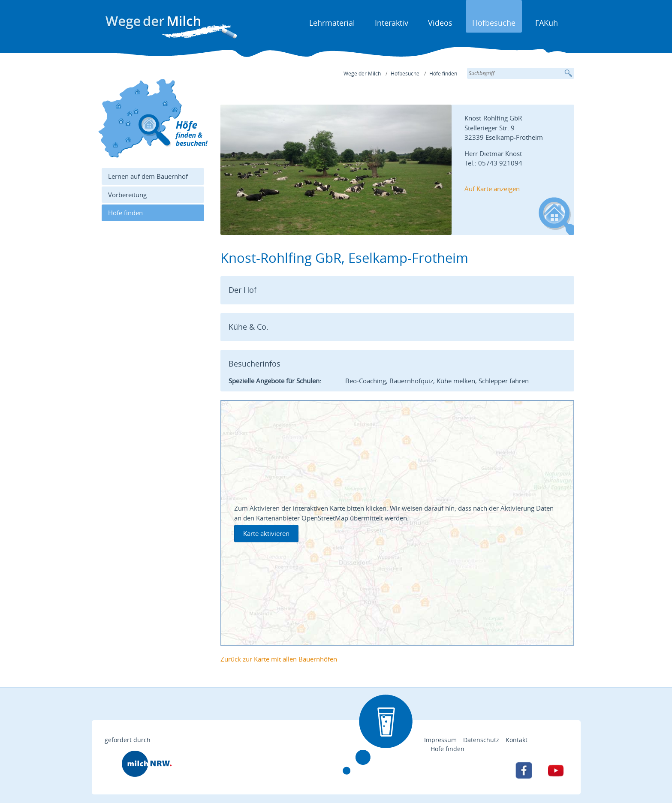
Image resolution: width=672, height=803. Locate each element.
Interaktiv (392, 23)
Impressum (440, 740)
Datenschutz (481, 740)
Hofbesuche (494, 23)
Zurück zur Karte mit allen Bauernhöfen (279, 659)
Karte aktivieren (266, 533)
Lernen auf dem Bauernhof (148, 176)
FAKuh (547, 23)
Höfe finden (443, 74)
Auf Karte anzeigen (492, 189)
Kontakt (517, 740)
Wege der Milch (362, 74)
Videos (440, 23)
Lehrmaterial (332, 23)
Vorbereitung (127, 195)
